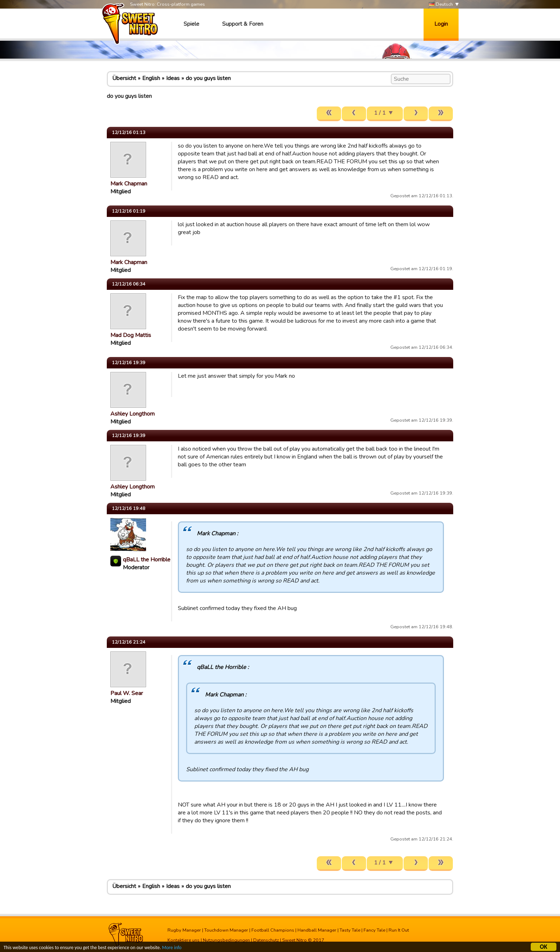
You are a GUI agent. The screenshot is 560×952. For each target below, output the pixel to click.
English (151, 78)
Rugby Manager (184, 930)
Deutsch (441, 4)
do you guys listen (208, 78)
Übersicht (124, 78)
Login (441, 24)
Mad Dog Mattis (131, 335)
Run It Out (399, 930)
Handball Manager (317, 930)
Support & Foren (243, 24)
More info (172, 949)
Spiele (191, 24)
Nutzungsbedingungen (226, 940)
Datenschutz (266, 940)
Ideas (173, 78)
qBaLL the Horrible (147, 560)
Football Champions (273, 930)
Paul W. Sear (127, 693)
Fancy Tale (374, 930)
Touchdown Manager (226, 930)
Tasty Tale (350, 930)
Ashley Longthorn (132, 414)
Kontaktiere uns (184, 940)
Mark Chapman (129, 184)
